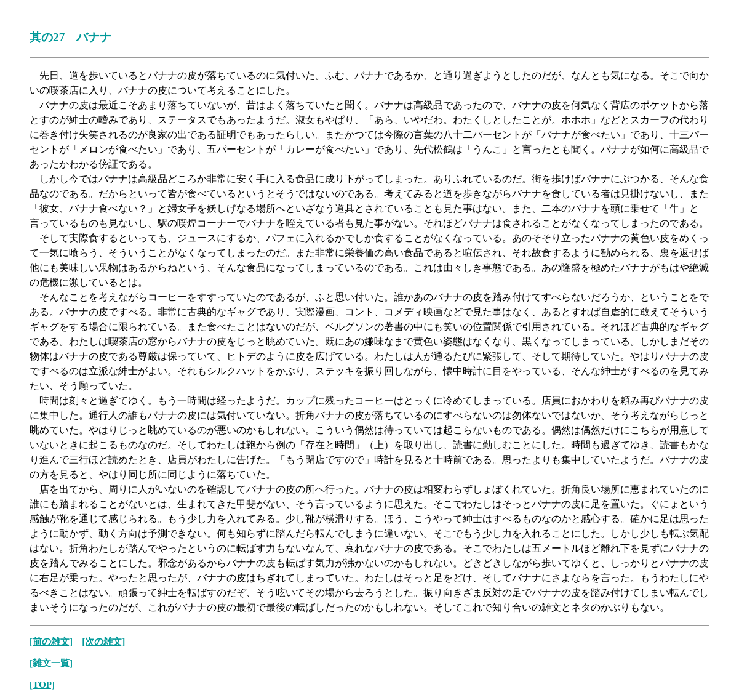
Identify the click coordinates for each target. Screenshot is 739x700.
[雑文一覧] (51, 663)
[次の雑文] (103, 641)
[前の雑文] (51, 641)
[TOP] (42, 684)
